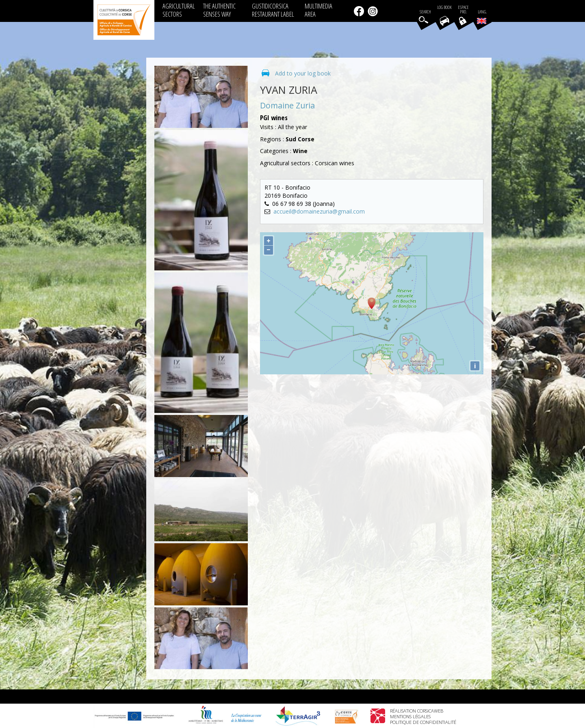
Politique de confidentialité (423, 722)
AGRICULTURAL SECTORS (179, 10)
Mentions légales (410, 716)
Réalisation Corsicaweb (417, 711)
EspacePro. (463, 10)
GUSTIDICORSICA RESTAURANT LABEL (273, 10)
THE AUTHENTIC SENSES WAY (219, 10)
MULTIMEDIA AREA (318, 10)
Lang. (482, 17)
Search (425, 12)
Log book (444, 8)
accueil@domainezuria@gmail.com (319, 211)
